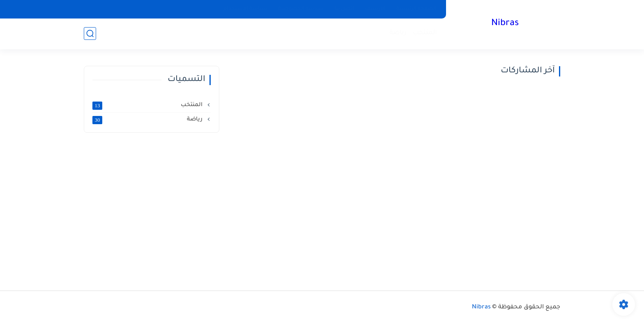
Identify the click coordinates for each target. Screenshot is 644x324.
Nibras (505, 24)
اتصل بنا (344, 9)
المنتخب (425, 33)
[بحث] (90, 34)
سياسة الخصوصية (301, 9)
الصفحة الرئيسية (416, 9)
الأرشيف (375, 9)
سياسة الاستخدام (245, 9)
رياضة (398, 33)
